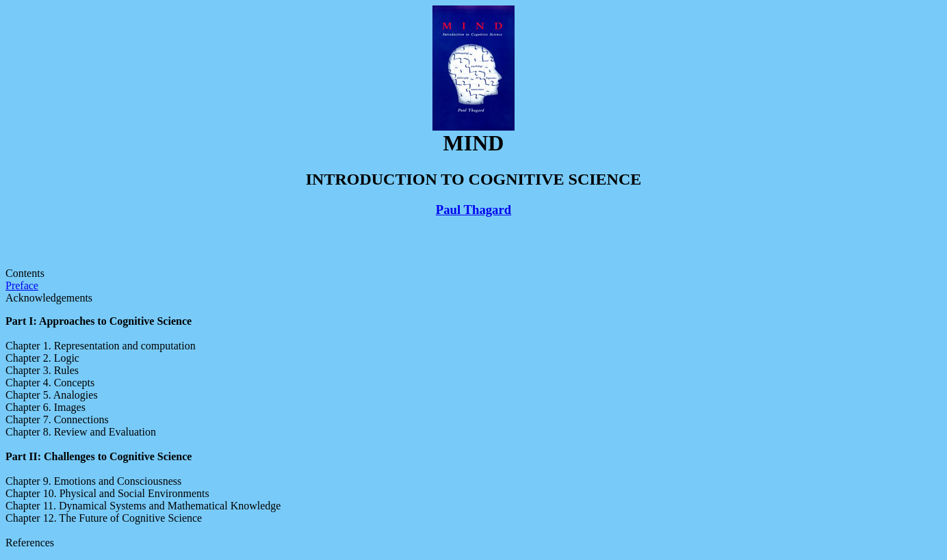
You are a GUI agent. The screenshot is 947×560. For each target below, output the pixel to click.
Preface (22, 285)
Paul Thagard (473, 210)
